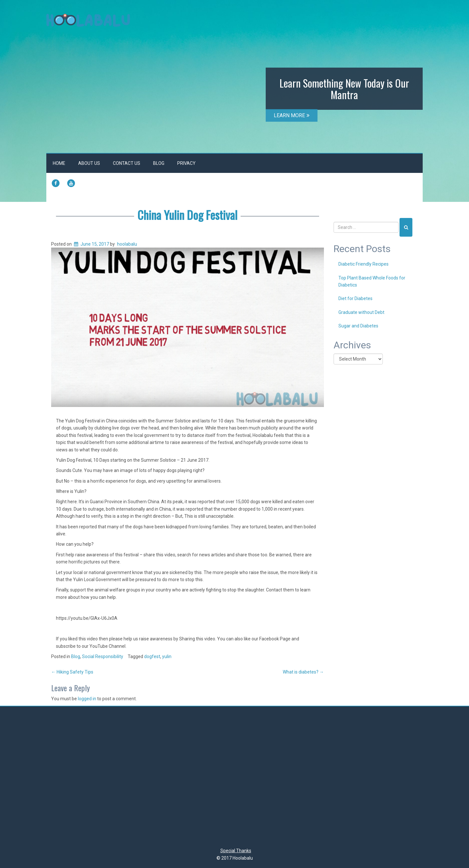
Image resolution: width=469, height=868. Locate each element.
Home (59, 163)
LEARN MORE (292, 115)
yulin (167, 656)
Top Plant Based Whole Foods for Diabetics (372, 281)
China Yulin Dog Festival (187, 215)
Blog (159, 163)
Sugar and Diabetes (358, 326)
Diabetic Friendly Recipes (363, 264)
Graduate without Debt (361, 312)
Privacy (186, 163)
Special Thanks (236, 851)
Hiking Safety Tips (72, 672)
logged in (87, 699)
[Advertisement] (234, 778)
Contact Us (127, 163)
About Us (89, 163)
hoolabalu (127, 244)
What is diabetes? (303, 672)
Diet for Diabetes (355, 298)
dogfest (152, 656)
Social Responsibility (103, 656)
